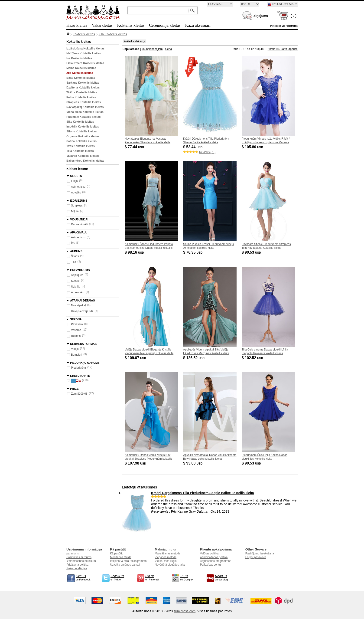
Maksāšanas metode (168, 553)
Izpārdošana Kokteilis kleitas (85, 49)
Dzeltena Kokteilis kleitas (83, 88)
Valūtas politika (209, 553)
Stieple (75, 281)
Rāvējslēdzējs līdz (82, 311)
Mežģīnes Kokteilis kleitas (84, 53)
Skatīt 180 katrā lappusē (283, 49)
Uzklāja (76, 287)
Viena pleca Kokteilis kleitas (85, 112)
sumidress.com (185, 611)
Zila (76, 381)
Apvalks (76, 193)
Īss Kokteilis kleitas (79, 58)
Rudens (76, 336)
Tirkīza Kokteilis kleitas (82, 92)
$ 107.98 (136, 463)
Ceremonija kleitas (165, 25)
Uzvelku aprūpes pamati (125, 565)
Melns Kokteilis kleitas (81, 68)
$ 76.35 (193, 252)
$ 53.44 (193, 147)
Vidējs (75, 349)
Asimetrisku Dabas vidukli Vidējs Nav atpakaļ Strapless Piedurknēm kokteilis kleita (148, 459)
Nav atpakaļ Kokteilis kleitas (85, 107)
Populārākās (131, 49)
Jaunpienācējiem (152, 49)
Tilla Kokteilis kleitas (80, 151)
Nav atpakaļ (78, 305)
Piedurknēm (78, 368)
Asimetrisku (78, 187)
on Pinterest (155, 577)
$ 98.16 (135, 252)
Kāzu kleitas (77, 25)
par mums (73, 553)
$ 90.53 (252, 252)
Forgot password (256, 557)
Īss (73, 243)
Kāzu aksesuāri (198, 25)
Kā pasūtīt (116, 553)
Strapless (77, 206)
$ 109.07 (136, 358)
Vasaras (76, 330)
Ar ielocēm (78, 292)
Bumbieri (76, 355)
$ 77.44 (135, 147)
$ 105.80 (253, 147)
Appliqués (77, 275)
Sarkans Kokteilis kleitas (83, 83)
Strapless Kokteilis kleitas (84, 102)
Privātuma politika (77, 565)
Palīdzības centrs (211, 565)
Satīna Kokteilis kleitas (81, 141)
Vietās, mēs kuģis (166, 561)
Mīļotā (75, 211)
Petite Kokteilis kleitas (81, 97)
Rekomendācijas (77, 568)
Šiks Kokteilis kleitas (80, 122)
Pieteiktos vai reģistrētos (284, 26)
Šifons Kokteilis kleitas (82, 131)
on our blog (224, 577)
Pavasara (77, 324)
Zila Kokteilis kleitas (113, 34)
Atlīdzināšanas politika (214, 557)
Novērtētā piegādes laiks (170, 565)
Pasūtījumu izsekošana (260, 553)
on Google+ (189, 577)
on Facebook (85, 577)
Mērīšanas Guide (121, 557)
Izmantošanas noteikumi (81, 561)
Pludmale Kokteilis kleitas (83, 117)
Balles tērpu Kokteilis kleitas (85, 161)
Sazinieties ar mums (79, 557)
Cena (169, 49)
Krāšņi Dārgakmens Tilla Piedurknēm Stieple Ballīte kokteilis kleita (202, 493)
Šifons (75, 256)
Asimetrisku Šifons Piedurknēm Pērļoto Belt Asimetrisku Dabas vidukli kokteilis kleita (149, 248)
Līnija (74, 181)
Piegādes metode (166, 557)
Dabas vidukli (79, 224)
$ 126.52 (194, 358)
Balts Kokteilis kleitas (81, 78)
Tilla (74, 262)
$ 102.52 (253, 358)
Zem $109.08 (79, 394)
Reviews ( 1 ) (207, 152)
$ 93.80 (193, 463)
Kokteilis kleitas (131, 25)
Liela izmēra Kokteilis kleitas (85, 63)
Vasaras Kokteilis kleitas (83, 156)
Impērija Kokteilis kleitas (83, 127)
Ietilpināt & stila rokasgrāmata (128, 561)
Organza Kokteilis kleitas (83, 136)
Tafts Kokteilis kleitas (81, 146)
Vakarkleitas (102, 25)
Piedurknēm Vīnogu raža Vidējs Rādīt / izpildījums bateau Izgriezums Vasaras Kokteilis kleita (266, 142)
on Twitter (120, 577)
